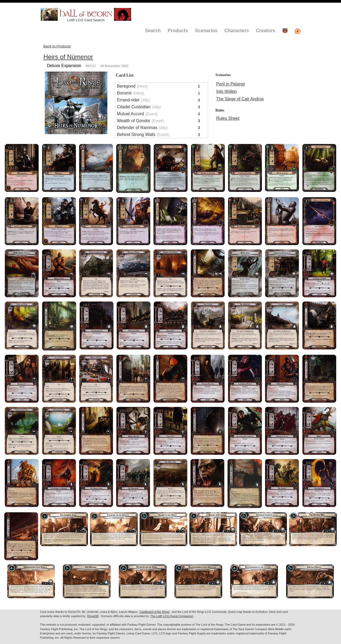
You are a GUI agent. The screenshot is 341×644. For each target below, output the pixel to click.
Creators (265, 31)
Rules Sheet (228, 118)
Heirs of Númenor (68, 57)
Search (153, 31)
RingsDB (93, 616)
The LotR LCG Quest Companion (172, 616)
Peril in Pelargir (231, 84)
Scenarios (206, 31)
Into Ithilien (227, 91)
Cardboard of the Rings (155, 612)
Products (178, 31)
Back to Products (57, 46)
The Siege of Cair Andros (240, 99)
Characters (237, 31)
